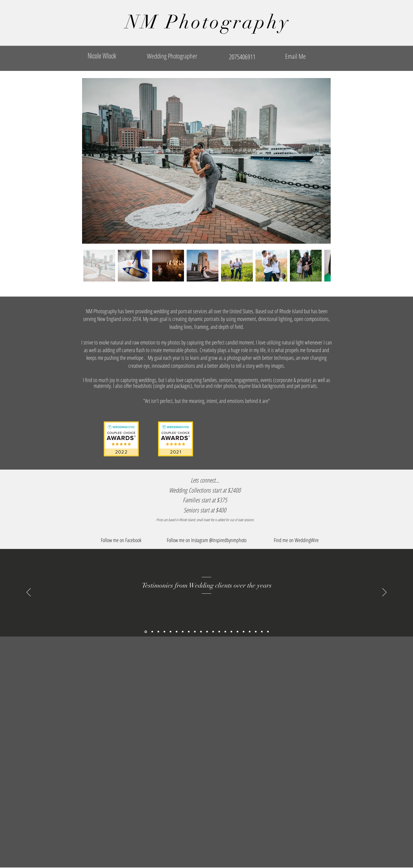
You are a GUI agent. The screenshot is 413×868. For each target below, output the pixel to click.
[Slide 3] (189, 632)
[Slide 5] (201, 632)
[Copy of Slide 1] (146, 632)
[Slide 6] (207, 632)
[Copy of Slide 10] (237, 632)
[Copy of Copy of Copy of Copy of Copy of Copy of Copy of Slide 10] (152, 632)
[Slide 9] (225, 632)
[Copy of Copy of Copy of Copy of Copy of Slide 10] (268, 632)
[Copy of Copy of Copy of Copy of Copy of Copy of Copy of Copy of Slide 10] (158, 632)
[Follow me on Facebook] (121, 540)
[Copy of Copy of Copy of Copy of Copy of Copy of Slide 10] (170, 632)
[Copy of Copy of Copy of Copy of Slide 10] (262, 632)
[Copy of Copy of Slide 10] (244, 632)
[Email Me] (295, 56)
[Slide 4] (195, 632)
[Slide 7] (213, 632)
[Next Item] (322, 161)
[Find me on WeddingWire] (296, 540)
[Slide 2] (183, 632)
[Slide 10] (231, 632)
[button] (206, 540)
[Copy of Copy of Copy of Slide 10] (250, 632)
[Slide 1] (177, 632)
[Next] (384, 593)
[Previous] (29, 593)
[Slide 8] (219, 632)
